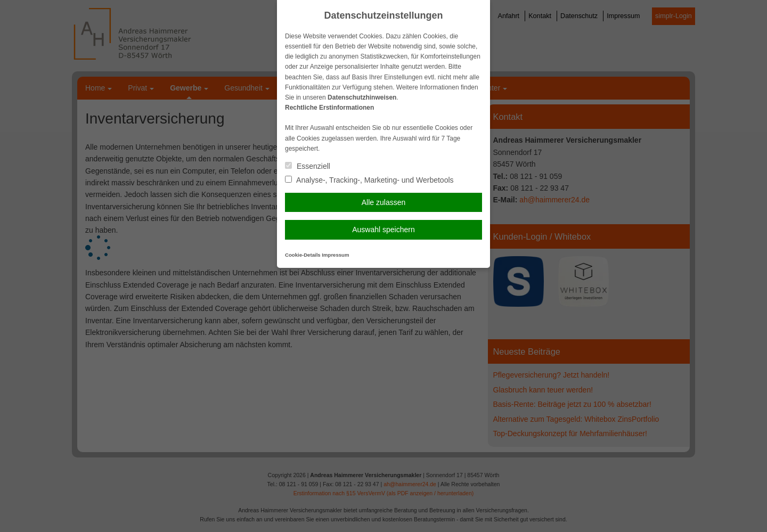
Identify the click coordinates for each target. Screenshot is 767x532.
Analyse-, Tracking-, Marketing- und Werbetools (369, 180)
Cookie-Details (303, 255)
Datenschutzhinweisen (362, 97)
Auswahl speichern (383, 230)
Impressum (335, 255)
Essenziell (308, 166)
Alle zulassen (384, 202)
